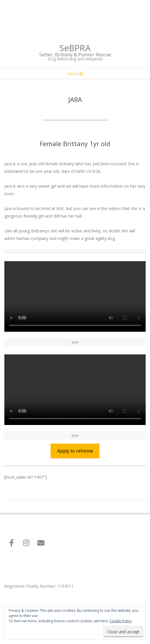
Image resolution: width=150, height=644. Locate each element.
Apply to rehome (75, 451)
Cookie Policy (121, 621)
